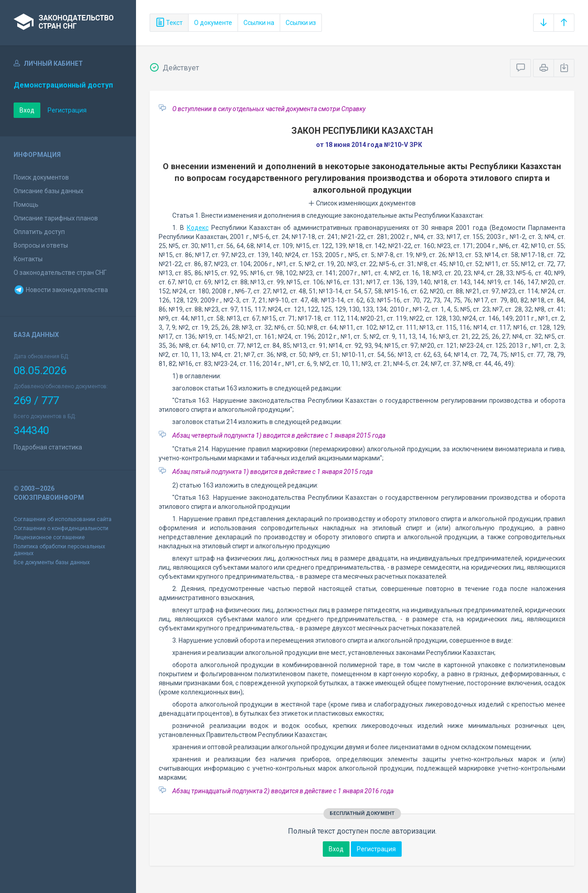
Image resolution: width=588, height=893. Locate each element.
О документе (213, 23)
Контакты (28, 259)
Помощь (26, 205)
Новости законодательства (61, 290)
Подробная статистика (48, 447)
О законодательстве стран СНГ (60, 273)
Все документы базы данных (52, 562)
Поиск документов (41, 177)
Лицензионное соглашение (49, 537)
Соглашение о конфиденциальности (61, 528)
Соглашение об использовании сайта (63, 519)
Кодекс (198, 228)
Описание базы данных (49, 191)
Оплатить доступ (39, 232)
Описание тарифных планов (56, 218)
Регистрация (67, 110)
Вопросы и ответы (41, 245)
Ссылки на (259, 23)
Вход (27, 110)
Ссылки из (301, 23)
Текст (169, 23)
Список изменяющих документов (362, 203)
